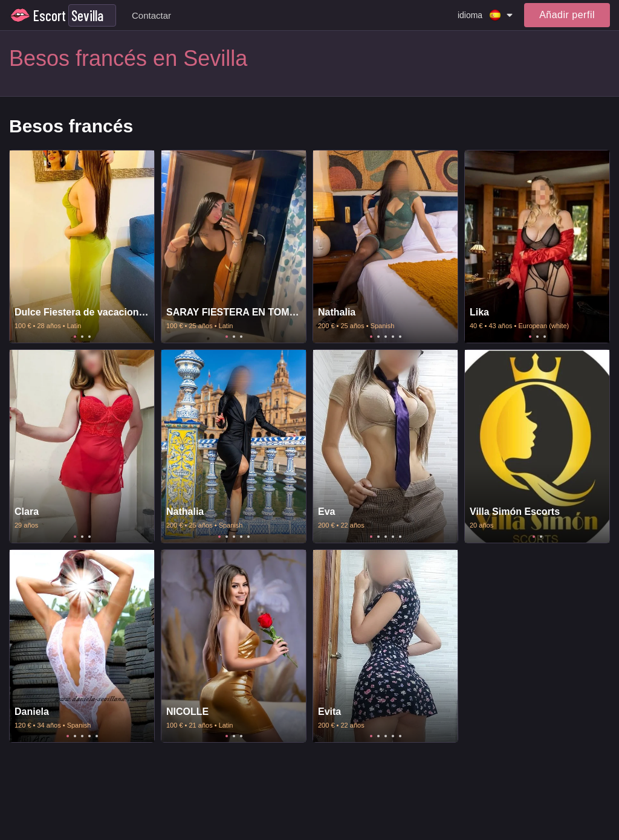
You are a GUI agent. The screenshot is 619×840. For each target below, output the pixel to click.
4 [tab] (393, 337)
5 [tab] (400, 337)
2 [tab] (82, 337)
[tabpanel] (82, 247)
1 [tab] (75, 337)
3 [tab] (89, 337)
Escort (50, 15)
